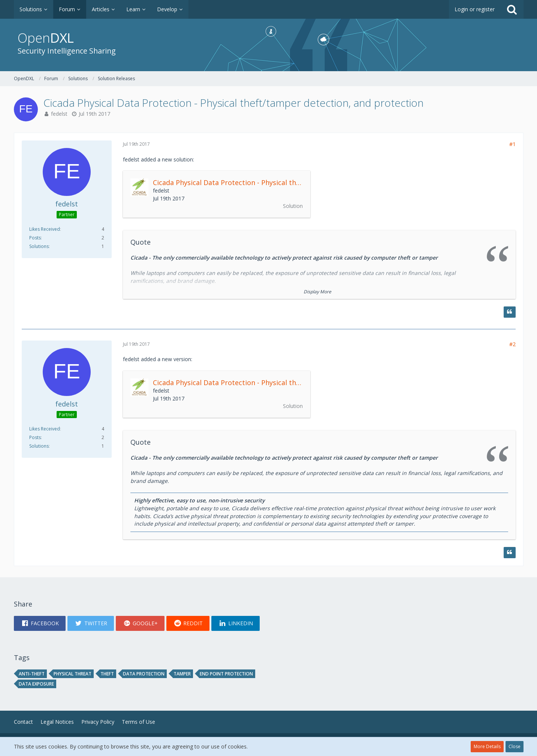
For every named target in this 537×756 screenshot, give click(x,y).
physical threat (73, 674)
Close (515, 746)
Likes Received (45, 229)
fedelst (59, 114)
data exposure (36, 684)
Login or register (475, 9)
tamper (182, 674)
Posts (35, 238)
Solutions (39, 246)
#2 (512, 344)
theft (107, 674)
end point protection (226, 674)
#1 (512, 144)
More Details (487, 746)
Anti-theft (32, 674)
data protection (144, 674)
